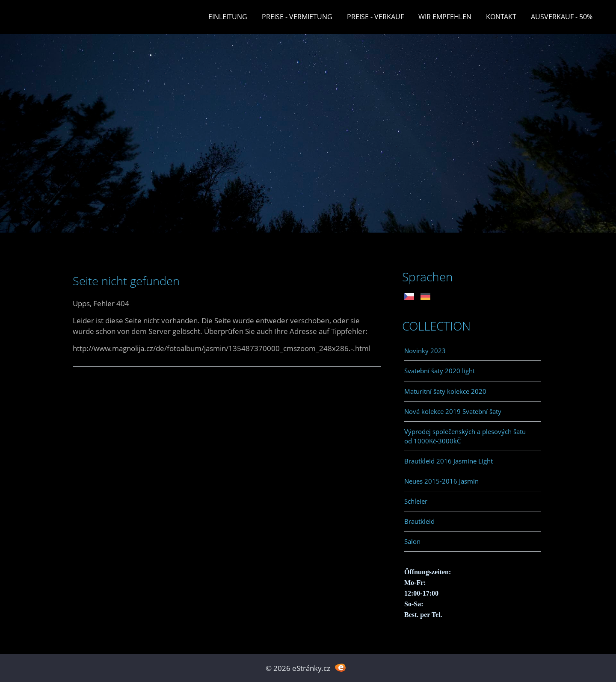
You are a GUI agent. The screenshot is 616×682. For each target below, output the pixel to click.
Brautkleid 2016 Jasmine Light (449, 461)
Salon (412, 541)
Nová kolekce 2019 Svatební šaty (453, 411)
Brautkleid (419, 521)
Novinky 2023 (425, 351)
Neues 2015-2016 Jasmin (441, 481)
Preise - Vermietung (297, 17)
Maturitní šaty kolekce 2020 (445, 391)
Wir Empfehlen (445, 17)
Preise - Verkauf (375, 17)
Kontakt (501, 17)
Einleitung (228, 17)
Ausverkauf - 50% (562, 17)
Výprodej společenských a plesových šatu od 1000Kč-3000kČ (465, 436)
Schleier (416, 501)
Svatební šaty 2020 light (440, 371)
